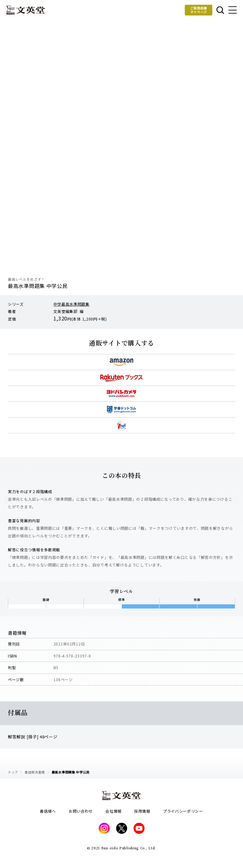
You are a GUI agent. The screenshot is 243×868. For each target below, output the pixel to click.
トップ (13, 772)
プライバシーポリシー (183, 811)
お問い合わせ (81, 811)
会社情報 (113, 811)
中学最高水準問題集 (72, 304)
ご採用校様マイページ (199, 10)
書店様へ (48, 811)
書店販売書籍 (35, 772)
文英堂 (26, 10)
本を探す (220, 10)
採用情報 (142, 811)
